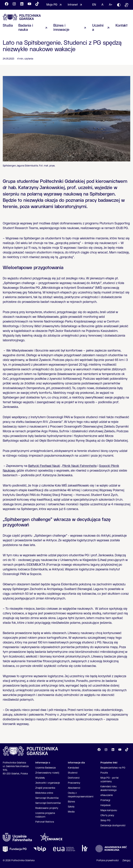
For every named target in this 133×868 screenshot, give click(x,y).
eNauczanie (107, 795)
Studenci (73, 773)
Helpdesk (106, 805)
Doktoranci (74, 778)
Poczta (104, 773)
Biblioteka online (44, 793)
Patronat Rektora (45, 822)
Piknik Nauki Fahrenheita (79, 466)
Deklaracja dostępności (113, 826)
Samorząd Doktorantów (48, 803)
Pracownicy (74, 783)
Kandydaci (73, 768)
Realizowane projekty (47, 808)
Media (71, 812)
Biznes (71, 802)
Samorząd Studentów (47, 798)
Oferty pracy (107, 815)
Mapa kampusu (109, 810)
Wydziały (40, 778)
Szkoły (71, 807)
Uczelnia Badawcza (45, 768)
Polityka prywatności (108, 861)
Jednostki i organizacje (48, 783)
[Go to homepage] (22, 17)
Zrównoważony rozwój (47, 773)
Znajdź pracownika (45, 788)
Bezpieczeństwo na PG (113, 768)
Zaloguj (126, 861)
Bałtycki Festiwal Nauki (44, 466)
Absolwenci (74, 788)
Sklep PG (105, 821)
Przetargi (105, 800)
